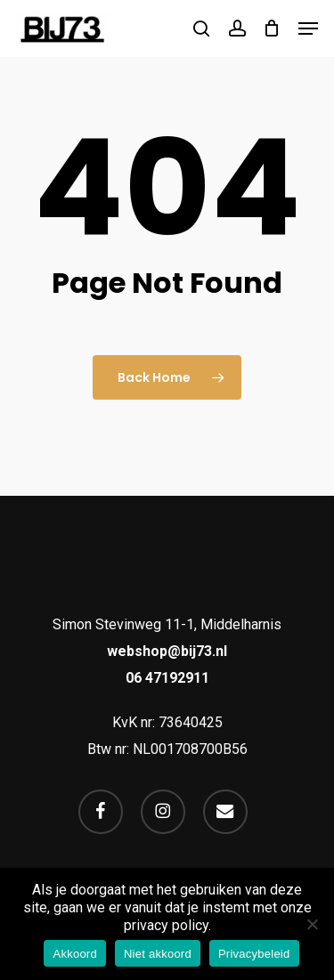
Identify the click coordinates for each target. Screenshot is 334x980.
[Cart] (272, 28)
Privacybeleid (254, 954)
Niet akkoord (158, 954)
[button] (308, 28)
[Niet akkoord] (312, 924)
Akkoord (74, 954)
